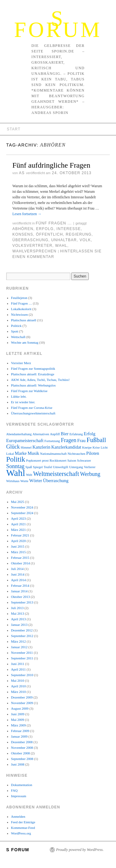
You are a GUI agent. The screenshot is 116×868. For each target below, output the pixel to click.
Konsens (23, 234)
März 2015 (19, 552)
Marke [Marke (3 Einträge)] (21, 453)
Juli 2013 (17, 608)
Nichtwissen (19, 314)
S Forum (58, 24)
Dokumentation (22, 785)
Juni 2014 (18, 574)
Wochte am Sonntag (25, 342)
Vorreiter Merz (21, 363)
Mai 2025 (18, 502)
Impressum (19, 796)
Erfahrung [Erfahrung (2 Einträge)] (76, 434)
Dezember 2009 (22, 697)
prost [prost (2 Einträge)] (45, 461)
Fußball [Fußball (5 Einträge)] (96, 440)
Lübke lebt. (19, 396)
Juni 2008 (18, 764)
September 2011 (22, 658)
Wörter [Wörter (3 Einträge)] (36, 481)
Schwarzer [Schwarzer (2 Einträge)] (84, 461)
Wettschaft (18, 337)
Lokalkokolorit (21, 309)
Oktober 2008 (21, 753)
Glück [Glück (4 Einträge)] (13, 447)
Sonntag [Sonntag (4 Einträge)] (15, 466)
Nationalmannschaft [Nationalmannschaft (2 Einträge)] (54, 454)
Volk (85, 240)
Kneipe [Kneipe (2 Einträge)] (87, 448)
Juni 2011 (18, 664)
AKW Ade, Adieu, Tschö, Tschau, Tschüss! (41, 380)
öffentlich (49, 234)
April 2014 (19, 580)
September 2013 (22, 602)
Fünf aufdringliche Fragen (51, 165)
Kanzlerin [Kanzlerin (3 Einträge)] (41, 447)
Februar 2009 (20, 731)
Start (14, 129)
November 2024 (22, 507)
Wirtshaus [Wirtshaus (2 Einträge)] (13, 481)
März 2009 (19, 725)
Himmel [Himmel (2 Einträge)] (26, 448)
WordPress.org (21, 833)
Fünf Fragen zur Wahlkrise (29, 391)
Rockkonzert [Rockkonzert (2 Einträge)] (58, 461)
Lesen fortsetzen (27, 214)
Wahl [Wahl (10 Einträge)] (16, 473)
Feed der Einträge (23, 822)
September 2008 (22, 759)
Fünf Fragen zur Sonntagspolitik (33, 368)
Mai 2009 (18, 720)
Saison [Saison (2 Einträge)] (72, 461)
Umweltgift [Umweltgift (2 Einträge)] (60, 467)
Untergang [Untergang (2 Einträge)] (76, 467)
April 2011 (19, 669)
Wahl (61, 246)
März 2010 (19, 692)
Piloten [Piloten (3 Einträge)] (93, 453)
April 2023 (19, 518)
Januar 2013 (19, 625)
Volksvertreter (32, 246)
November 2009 (22, 703)
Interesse (69, 229)
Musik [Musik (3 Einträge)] (33, 453)
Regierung (79, 234)
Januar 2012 (19, 647)
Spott (15, 331)
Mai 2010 (18, 680)
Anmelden (18, 816)
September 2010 (22, 675)
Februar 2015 (20, 558)
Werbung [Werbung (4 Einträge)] (90, 474)
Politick (16, 326)
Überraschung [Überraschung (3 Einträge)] (56, 481)
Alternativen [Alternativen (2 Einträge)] (41, 434)
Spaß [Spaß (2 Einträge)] (29, 467)
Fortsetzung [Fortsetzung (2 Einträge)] (52, 441)
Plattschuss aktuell (24, 320)
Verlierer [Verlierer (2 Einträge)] (90, 467)
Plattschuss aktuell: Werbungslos (33, 385)
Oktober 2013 (21, 597)
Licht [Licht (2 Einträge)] (104, 448)
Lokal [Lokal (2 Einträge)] (10, 454)
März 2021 (19, 530)
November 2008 (22, 748)
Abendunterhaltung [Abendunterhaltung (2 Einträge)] (19, 434)
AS (22, 173)
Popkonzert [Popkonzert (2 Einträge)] (34, 461)
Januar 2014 (19, 591)
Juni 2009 (18, 714)
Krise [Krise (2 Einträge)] (96, 448)
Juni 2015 (18, 546)
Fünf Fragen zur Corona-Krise (32, 408)
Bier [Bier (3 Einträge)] (64, 434)
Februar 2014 (20, 585)
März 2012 (19, 641)
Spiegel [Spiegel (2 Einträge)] (38, 467)
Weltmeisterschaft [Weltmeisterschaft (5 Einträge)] (56, 474)
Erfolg (45, 229)
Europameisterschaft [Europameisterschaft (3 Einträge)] (25, 441)
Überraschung (30, 240)
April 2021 (19, 524)
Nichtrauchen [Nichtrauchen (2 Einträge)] (76, 454)
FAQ (14, 790)
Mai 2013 (18, 613)
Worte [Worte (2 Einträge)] (24, 481)
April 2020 (19, 541)
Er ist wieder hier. (23, 402)
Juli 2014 (17, 569)
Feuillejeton (19, 298)
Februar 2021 (20, 535)
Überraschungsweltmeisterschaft (33, 413)
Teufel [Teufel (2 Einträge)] (48, 467)
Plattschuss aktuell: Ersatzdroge (33, 374)
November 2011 (22, 653)
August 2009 (20, 708)
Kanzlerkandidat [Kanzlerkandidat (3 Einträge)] (66, 447)
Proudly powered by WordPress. (80, 850)
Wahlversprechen (34, 251)
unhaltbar (64, 240)
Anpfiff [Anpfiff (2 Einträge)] (55, 434)
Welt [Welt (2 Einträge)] (29, 475)
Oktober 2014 (21, 563)
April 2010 (19, 686)
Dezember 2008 (22, 742)
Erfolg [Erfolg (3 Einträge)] (90, 434)
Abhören (23, 229)
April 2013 (19, 619)
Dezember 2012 (22, 630)
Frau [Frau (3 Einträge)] (82, 441)
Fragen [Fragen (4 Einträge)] (69, 440)
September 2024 (22, 513)
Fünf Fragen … (22, 303)
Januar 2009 (19, 736)
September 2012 (22, 636)
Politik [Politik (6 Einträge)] (16, 459)
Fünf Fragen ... (54, 223)
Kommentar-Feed (23, 828)
